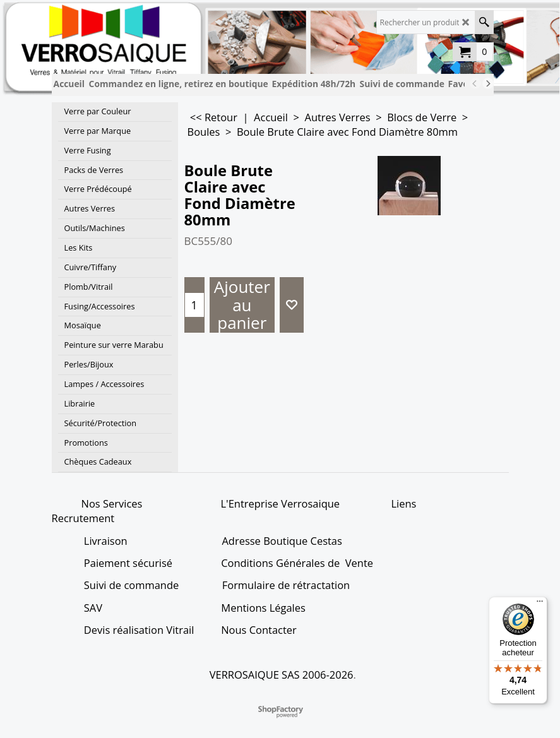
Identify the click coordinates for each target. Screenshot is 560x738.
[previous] (475, 83)
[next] (488, 83)
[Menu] (540, 604)
